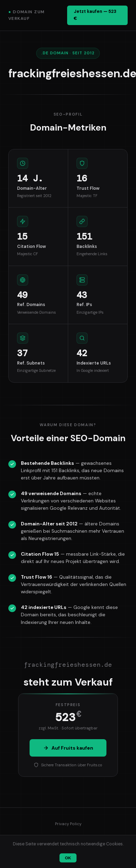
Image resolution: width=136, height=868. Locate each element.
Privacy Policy (68, 824)
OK (68, 858)
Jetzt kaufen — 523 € (95, 15)
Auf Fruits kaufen (68, 748)
